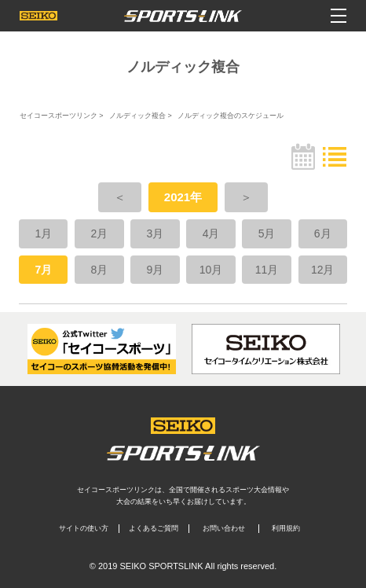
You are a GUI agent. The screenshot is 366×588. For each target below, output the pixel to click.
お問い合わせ (224, 528)
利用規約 (286, 528)
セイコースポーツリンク (59, 116)
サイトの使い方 (84, 528)
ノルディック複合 (137, 116)
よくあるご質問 (154, 528)
